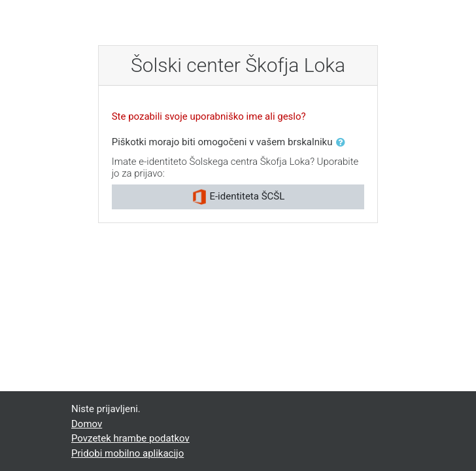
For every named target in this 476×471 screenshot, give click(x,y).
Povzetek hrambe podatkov (130, 438)
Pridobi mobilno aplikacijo (127, 453)
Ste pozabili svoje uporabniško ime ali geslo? (209, 116)
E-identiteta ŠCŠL (238, 197)
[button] (343, 143)
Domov (87, 424)
